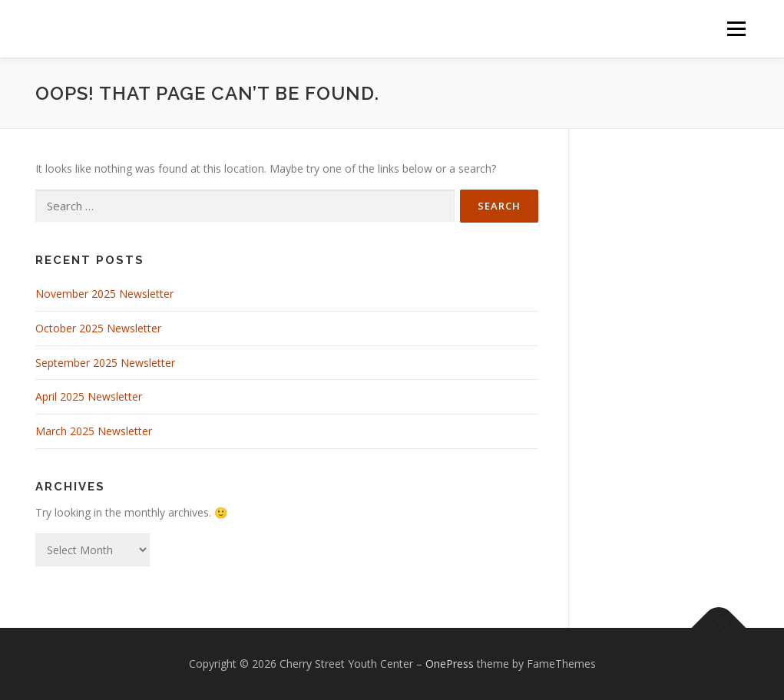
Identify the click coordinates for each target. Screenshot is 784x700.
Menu (736, 29)
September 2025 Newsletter (105, 363)
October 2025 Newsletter (98, 328)
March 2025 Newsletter (94, 431)
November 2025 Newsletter (104, 294)
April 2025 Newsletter (89, 396)
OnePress (450, 664)
